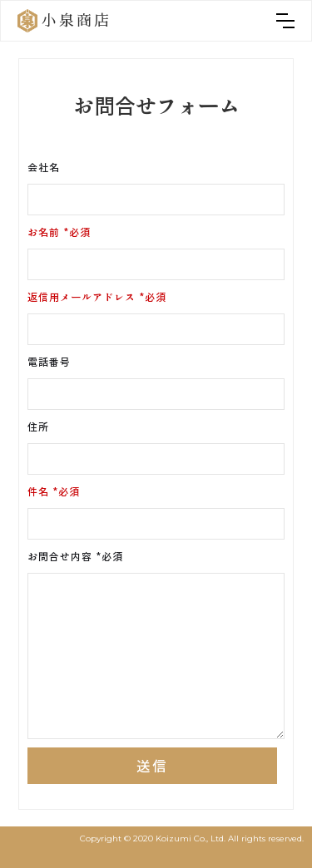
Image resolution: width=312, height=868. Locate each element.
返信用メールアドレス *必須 (97, 296)
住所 (38, 426)
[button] (285, 21)
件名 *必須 (54, 491)
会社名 (44, 167)
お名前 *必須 (59, 232)
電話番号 (49, 361)
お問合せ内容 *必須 (75, 556)
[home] (64, 21)
